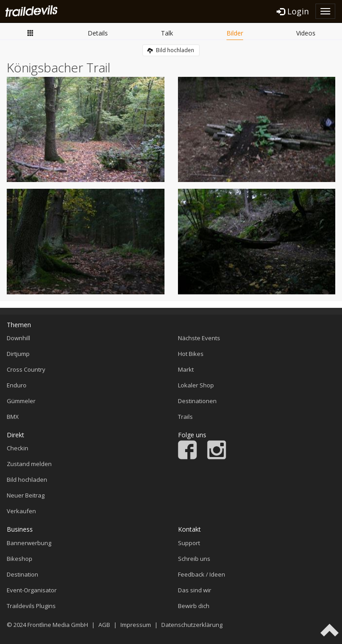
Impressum (136, 625)
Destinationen (197, 401)
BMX (13, 417)
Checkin (18, 448)
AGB (104, 625)
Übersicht (31, 33)
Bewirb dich (194, 606)
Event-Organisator (32, 590)
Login (293, 11)
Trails (185, 417)
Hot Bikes (191, 354)
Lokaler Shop (196, 385)
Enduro (17, 385)
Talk (167, 33)
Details (98, 33)
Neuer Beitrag (26, 495)
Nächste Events (199, 338)
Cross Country (26, 369)
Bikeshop (20, 559)
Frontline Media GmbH (58, 625)
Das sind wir (195, 590)
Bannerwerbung (29, 543)
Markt (186, 369)
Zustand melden (29, 464)
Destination (22, 574)
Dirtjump (18, 354)
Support (189, 543)
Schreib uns (194, 559)
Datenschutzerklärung (192, 625)
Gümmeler (21, 401)
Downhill (18, 338)
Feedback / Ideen (202, 574)
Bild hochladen (171, 50)
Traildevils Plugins (31, 606)
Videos (306, 33)
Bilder (235, 33)
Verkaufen (21, 511)
